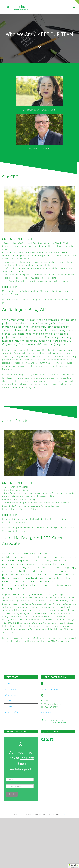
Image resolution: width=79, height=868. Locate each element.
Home (8, 684)
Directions (46, 712)
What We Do (11, 695)
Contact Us (10, 706)
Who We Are (11, 689)
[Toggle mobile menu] (74, 7)
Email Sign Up (11, 712)
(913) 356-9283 (52, 689)
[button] (74, 866)
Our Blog (9, 701)
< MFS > (62, 815)
